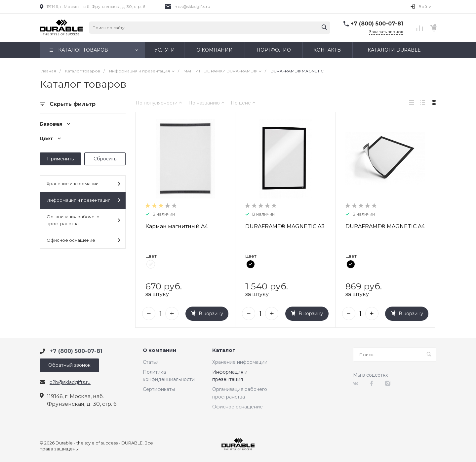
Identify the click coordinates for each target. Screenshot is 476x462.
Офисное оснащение (83, 240)
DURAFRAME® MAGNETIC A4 (385, 226)
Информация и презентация (83, 200)
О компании (160, 350)
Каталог (224, 350)
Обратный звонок (69, 365)
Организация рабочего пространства (83, 220)
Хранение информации (83, 184)
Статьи (151, 362)
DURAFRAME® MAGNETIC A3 (285, 226)
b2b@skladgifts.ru (70, 382)
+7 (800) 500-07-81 (377, 24)
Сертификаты (159, 389)
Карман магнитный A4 (177, 226)
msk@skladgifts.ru (192, 6)
